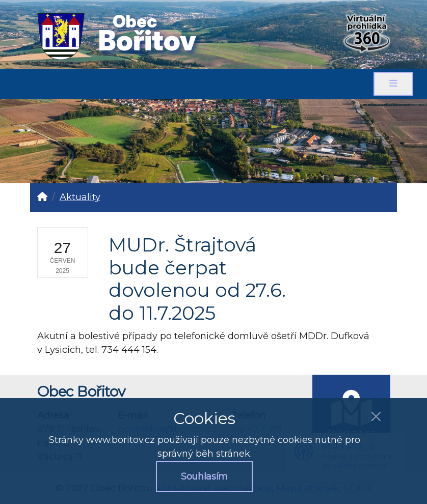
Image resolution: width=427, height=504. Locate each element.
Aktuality (80, 197)
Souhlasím (204, 477)
